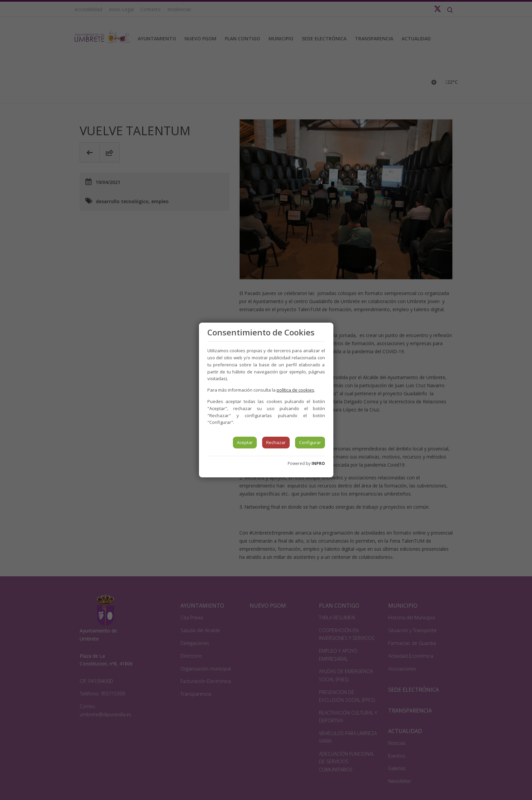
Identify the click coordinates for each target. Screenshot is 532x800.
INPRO (318, 463)
